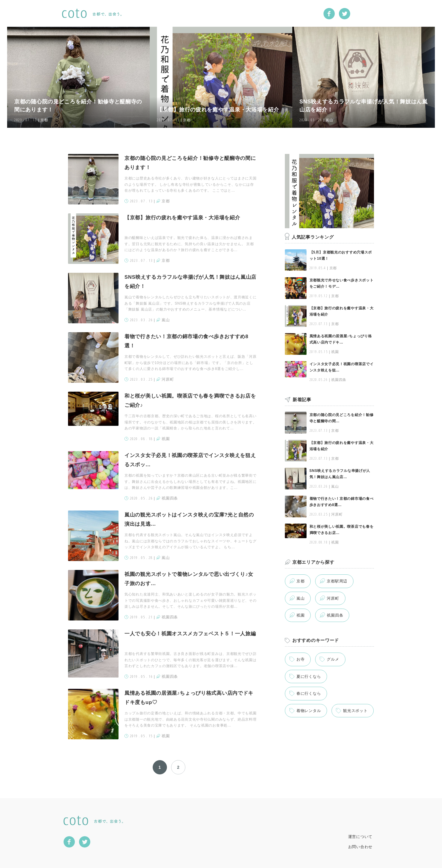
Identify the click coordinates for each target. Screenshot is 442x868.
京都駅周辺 (337, 581)
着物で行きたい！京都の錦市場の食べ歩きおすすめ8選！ (186, 341)
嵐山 (300, 598)
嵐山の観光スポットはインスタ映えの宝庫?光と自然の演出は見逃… (189, 519)
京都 (300, 581)
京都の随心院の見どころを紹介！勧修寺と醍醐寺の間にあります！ (190, 163)
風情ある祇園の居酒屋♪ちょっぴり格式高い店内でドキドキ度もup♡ (189, 698)
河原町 (333, 598)
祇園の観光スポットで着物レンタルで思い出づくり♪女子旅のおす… (189, 579)
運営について (360, 837)
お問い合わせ (360, 847)
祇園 (300, 615)
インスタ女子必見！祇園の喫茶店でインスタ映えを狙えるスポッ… (190, 460)
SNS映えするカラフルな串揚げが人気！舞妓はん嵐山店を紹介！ (190, 282)
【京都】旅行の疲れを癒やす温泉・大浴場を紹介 (182, 218)
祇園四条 (335, 615)
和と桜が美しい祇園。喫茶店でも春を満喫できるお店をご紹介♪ (190, 401)
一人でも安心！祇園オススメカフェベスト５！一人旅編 (190, 634)
